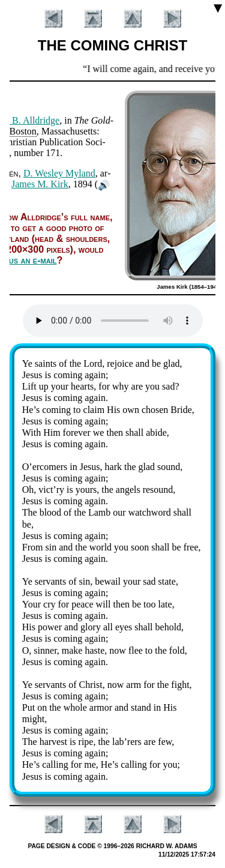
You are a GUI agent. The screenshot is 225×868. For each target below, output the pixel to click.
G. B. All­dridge (30, 120)
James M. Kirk (40, 184)
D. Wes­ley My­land (59, 173)
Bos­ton (22, 131)
